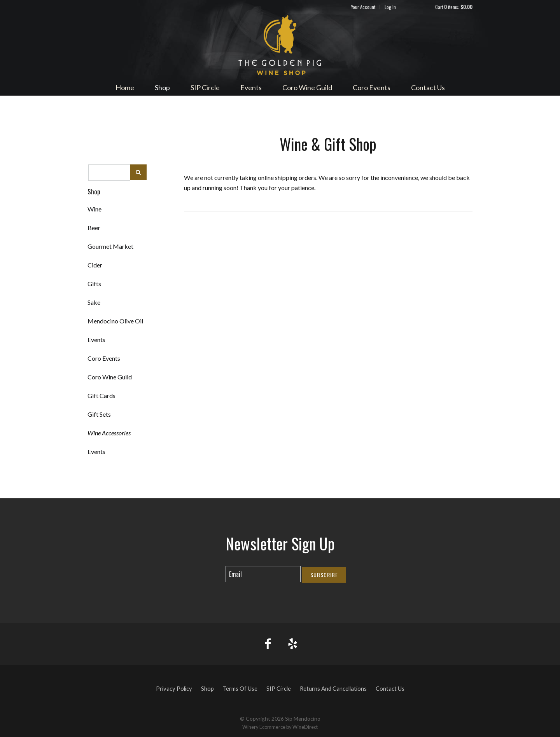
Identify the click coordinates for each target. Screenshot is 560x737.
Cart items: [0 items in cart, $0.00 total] (454, 7)
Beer (94, 228)
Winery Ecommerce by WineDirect (280, 727)
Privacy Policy (174, 689)
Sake (94, 302)
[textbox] (109, 173)
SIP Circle (205, 87)
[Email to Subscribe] (263, 574)
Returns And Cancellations (333, 689)
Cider (95, 265)
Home (125, 87)
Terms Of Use (240, 689)
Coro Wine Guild (307, 87)
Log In (390, 7)
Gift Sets (99, 414)
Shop (162, 87)
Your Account (363, 7)
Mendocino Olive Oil (115, 321)
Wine (94, 209)
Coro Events (372, 87)
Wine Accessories (109, 433)
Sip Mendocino (280, 45)
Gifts (94, 284)
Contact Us (428, 87)
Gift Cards (101, 396)
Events (251, 87)
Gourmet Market (110, 246)
